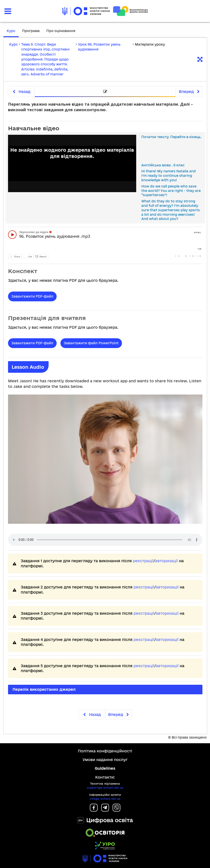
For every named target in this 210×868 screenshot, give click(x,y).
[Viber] (116, 810)
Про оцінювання (61, 31)
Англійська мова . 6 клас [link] (163, 165)
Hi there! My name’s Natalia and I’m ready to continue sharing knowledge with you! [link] (169, 176)
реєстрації (143, 561)
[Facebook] (94, 810)
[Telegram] (105, 810)
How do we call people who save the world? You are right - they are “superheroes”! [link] (171, 191)
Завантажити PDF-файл (32, 296)
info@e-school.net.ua (105, 799)
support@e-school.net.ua (105, 787)
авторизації (167, 561)
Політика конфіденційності (105, 751)
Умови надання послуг (105, 760)
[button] (8, 11)
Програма (31, 31)
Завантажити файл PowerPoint (91, 343)
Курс (11, 31)
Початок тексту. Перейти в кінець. (171, 137)
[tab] (105, 92)
